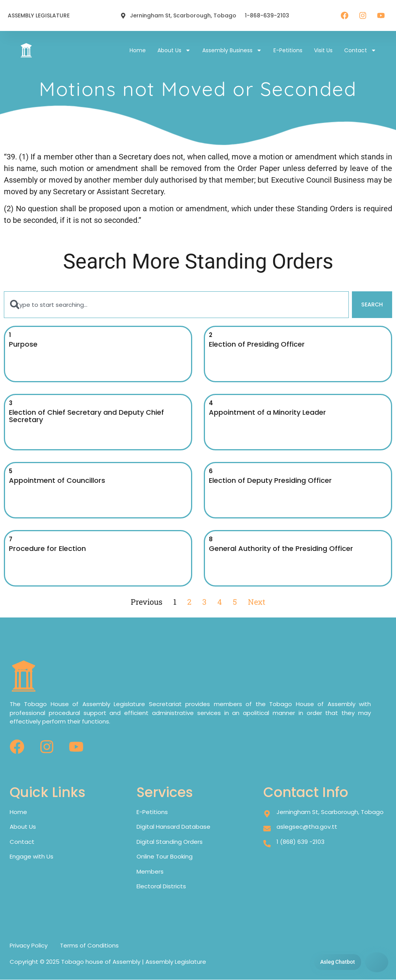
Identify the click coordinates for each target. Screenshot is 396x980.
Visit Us (323, 50)
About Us (174, 50)
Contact (360, 50)
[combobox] (176, 305)
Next (257, 602)
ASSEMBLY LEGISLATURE (39, 15)
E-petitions (288, 50)
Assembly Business (232, 50)
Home (138, 50)
